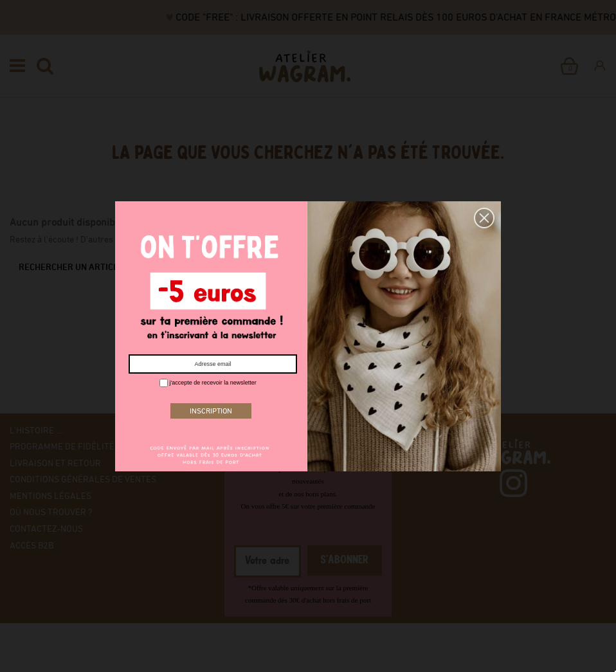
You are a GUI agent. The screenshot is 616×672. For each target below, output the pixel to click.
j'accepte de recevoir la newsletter (208, 383)
